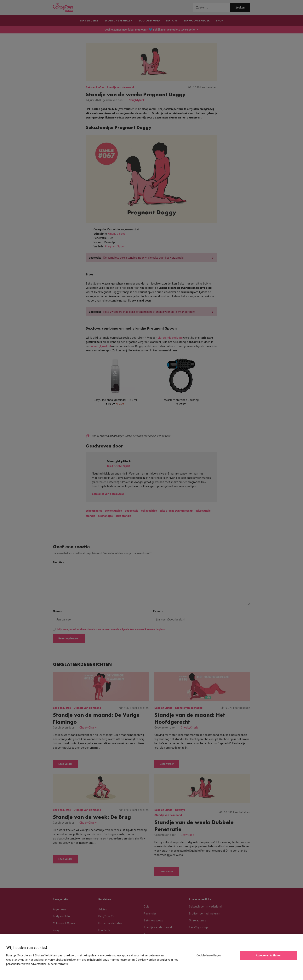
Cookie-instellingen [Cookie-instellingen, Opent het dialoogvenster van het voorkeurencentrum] (209, 955)
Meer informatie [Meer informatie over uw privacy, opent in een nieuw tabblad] (58, 964)
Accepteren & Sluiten (269, 955)
